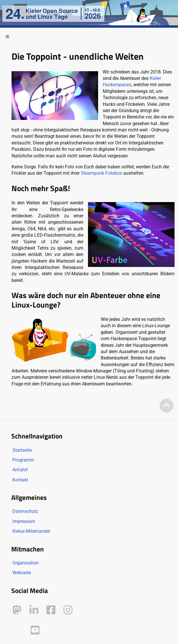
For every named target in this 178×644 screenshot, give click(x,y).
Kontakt (20, 480)
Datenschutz (25, 511)
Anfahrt (20, 470)
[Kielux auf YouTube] (35, 630)
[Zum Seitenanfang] (166, 406)
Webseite (22, 573)
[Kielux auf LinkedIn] (34, 610)
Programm (23, 460)
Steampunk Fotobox (101, 173)
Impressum (24, 521)
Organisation (26, 563)
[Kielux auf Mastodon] (17, 610)
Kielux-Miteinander (31, 531)
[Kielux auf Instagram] (68, 610)
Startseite (22, 450)
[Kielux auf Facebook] (51, 610)
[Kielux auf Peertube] (17, 629)
